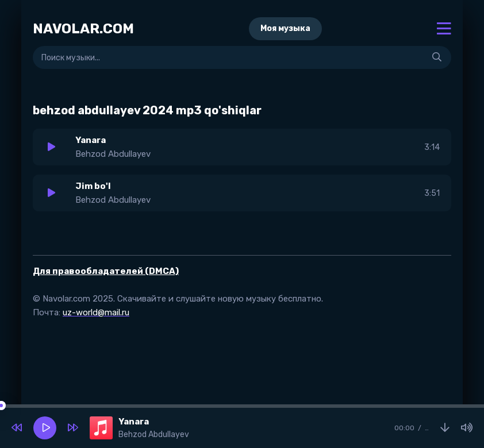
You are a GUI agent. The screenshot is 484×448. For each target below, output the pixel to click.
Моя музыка (285, 28)
